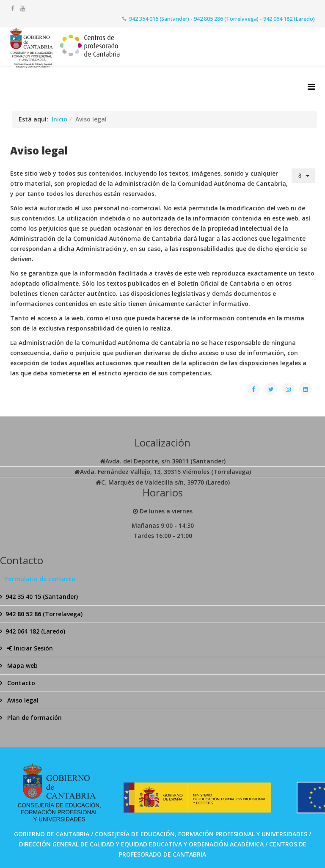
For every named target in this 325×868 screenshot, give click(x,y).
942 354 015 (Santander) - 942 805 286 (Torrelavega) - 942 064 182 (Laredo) (222, 19)
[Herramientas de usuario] (303, 176)
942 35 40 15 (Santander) (42, 597)
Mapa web (22, 665)
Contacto (20, 683)
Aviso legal (22, 700)
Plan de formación (34, 718)
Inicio (59, 119)
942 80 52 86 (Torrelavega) (44, 614)
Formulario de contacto (40, 579)
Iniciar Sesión (29, 648)
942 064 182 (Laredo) (35, 631)
